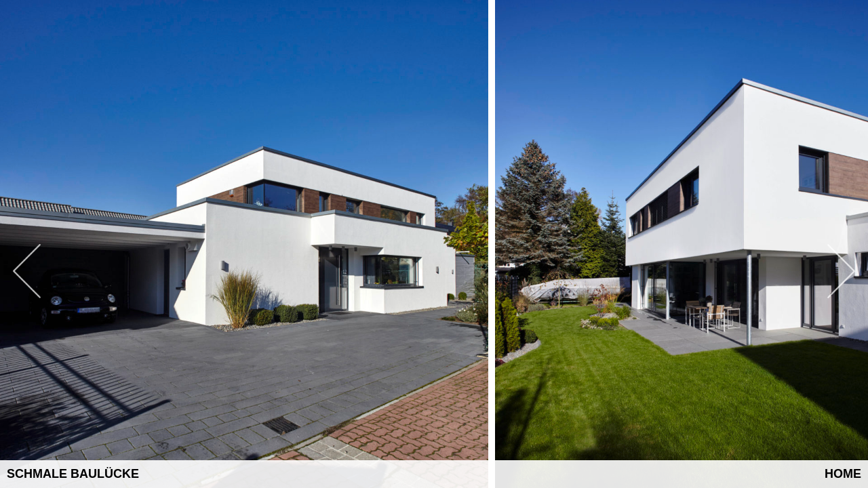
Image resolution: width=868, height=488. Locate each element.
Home (843, 474)
